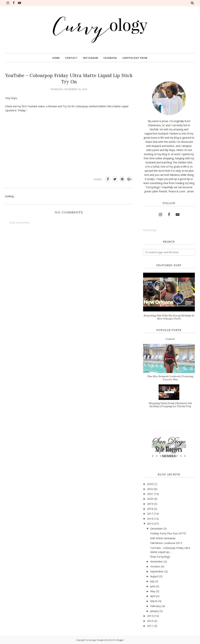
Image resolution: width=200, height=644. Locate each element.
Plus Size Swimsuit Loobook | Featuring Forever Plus (170, 378)
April (153, 596)
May (153, 591)
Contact (170, 339)
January (154, 611)
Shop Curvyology (160, 557)
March (154, 601)
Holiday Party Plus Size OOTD (168, 533)
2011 (150, 626)
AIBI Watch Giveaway (163, 538)
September (157, 571)
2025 (150, 484)
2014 (150, 616)
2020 (150, 499)
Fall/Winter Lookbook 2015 (166, 543)
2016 (150, 519)
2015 (150, 523)
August (154, 576)
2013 (150, 621)
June (153, 586)
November (157, 561)
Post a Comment (19, 222)
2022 (150, 489)
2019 (150, 504)
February (156, 606)
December (156, 528)
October (155, 566)
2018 (150, 509)
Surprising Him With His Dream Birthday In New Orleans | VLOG (169, 317)
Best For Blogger (116, 640)
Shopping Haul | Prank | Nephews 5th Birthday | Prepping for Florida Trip (170, 405)
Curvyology (150, 230)
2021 (150, 494)
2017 (150, 514)
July (152, 581)
